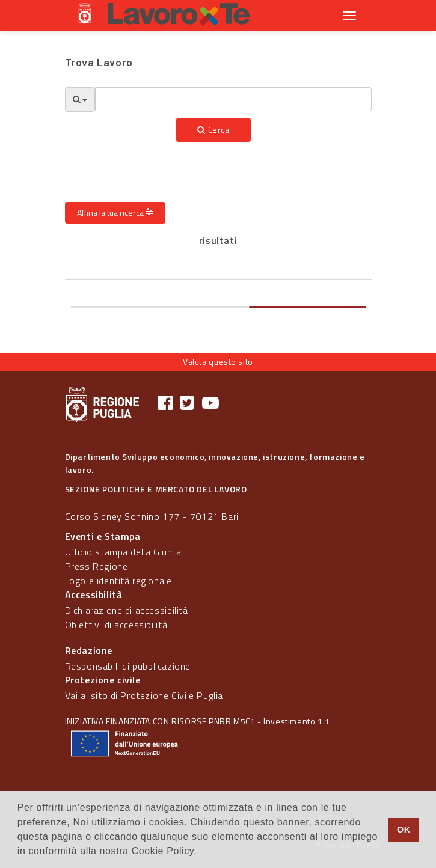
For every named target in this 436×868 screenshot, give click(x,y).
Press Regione (97, 566)
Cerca (213, 130)
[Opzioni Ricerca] (80, 99)
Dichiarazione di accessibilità (127, 610)
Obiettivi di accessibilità (116, 625)
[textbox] (233, 99)
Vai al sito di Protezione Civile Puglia (144, 695)
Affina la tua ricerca (115, 212)
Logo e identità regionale (118, 581)
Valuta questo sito (218, 362)
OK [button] (404, 830)
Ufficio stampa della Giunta (123, 552)
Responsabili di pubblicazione (128, 666)
